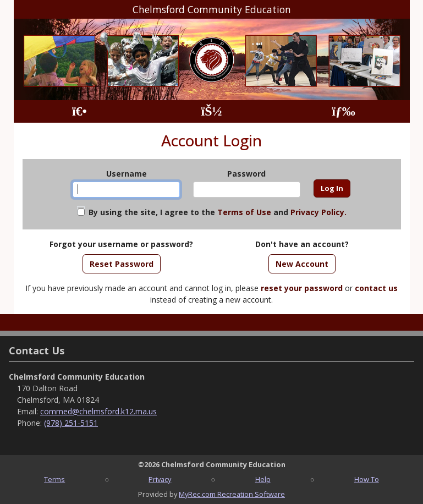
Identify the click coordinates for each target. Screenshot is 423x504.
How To (367, 479)
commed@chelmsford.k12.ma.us (98, 411)
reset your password (302, 288)
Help (263, 479)
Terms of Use (244, 212)
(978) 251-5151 (71, 423)
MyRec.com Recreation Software (232, 494)
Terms (54, 479)
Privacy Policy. (318, 212)
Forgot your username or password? (121, 244)
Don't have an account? (302, 244)
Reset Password (122, 264)
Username (127, 174)
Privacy (160, 479)
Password (246, 174)
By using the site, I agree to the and (218, 212)
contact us (376, 288)
